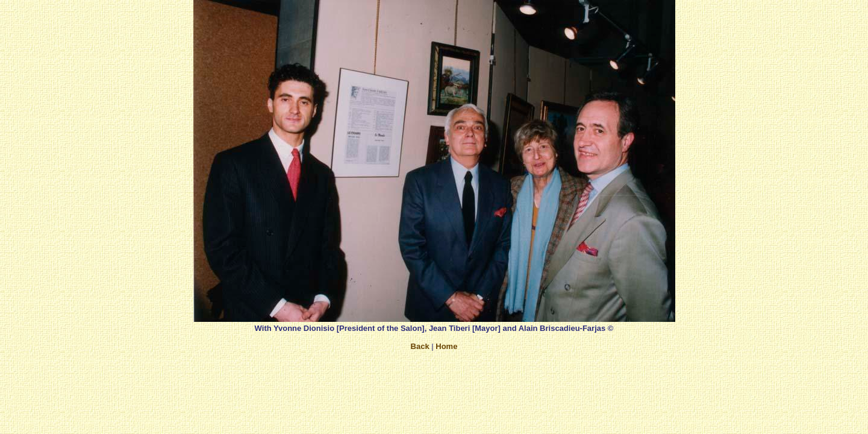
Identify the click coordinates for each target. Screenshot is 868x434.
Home (446, 346)
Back (420, 346)
